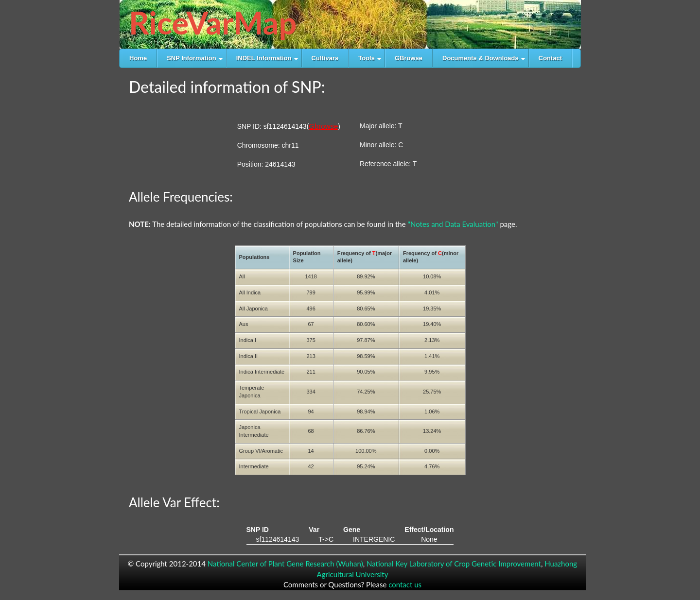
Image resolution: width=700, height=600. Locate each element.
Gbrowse (323, 126)
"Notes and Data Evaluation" (453, 224)
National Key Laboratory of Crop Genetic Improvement (454, 564)
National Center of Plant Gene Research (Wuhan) (285, 564)
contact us (405, 584)
